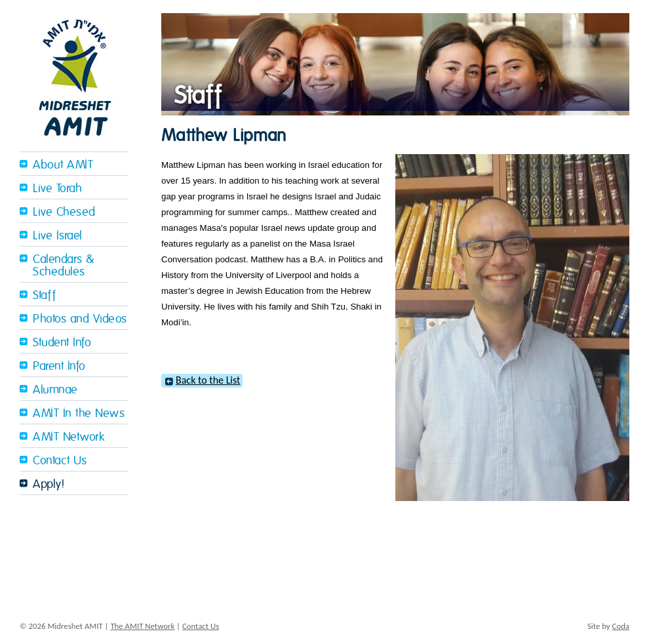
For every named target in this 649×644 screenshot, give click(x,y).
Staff (45, 295)
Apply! (49, 484)
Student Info (62, 343)
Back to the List (208, 380)
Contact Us (60, 461)
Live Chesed (64, 212)
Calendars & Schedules (64, 266)
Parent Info (59, 366)
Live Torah (57, 189)
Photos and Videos (80, 319)
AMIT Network (69, 437)
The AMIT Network (142, 626)
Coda (621, 626)
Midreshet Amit (74, 76)
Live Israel (58, 236)
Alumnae (55, 390)
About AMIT (63, 165)
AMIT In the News (79, 413)
